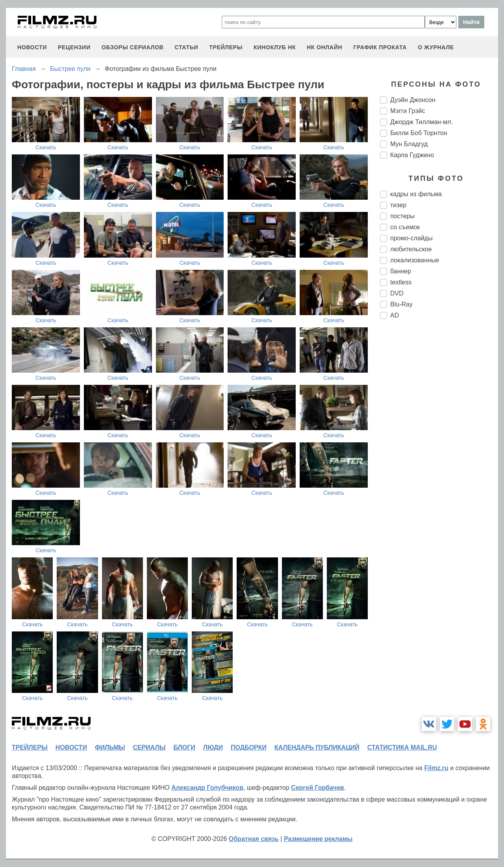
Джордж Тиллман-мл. (422, 122)
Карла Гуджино (412, 155)
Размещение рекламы (318, 839)
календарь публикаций (317, 747)
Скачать (46, 147)
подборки (249, 747)
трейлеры (226, 47)
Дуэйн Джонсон (413, 100)
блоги (184, 747)
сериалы (149, 747)
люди (213, 747)
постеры (402, 216)
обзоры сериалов (133, 47)
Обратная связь (254, 839)
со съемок (405, 227)
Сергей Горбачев (317, 788)
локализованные (415, 260)
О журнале (436, 47)
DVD (397, 293)
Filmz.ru (436, 768)
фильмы (110, 747)
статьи (186, 47)
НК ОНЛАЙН (324, 47)
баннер (401, 271)
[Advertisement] (439, 457)
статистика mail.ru (402, 747)
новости (32, 47)
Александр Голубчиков (207, 788)
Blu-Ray (401, 304)
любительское (411, 249)
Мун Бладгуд (409, 144)
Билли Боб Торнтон (419, 133)
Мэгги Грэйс (408, 111)
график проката (380, 47)
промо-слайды (411, 238)
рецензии (74, 47)
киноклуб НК (275, 47)
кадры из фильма (416, 194)
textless (401, 282)
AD (395, 315)
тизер (398, 205)
